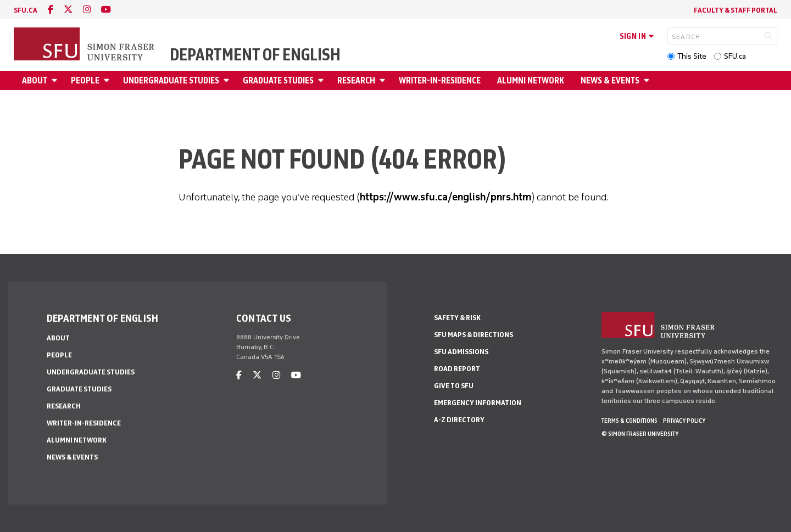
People (85, 80)
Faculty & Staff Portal (736, 10)
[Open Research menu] (384, 80)
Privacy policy (684, 421)
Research (356, 80)
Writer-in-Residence (440, 80)
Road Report (457, 369)
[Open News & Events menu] (648, 80)
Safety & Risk (457, 318)
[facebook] (51, 10)
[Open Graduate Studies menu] (322, 80)
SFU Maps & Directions (474, 335)
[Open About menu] (56, 80)
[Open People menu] (108, 80)
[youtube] (106, 10)
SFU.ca (735, 56)
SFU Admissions (461, 352)
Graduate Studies (278, 80)
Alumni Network (531, 80)
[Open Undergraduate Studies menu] (228, 80)
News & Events (610, 80)
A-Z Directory (459, 420)
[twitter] (68, 10)
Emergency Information (478, 403)
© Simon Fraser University (640, 434)
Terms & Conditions (630, 421)
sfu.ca (26, 10)
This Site (692, 56)
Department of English (255, 55)
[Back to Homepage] (85, 45)
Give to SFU (454, 386)
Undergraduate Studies (171, 80)
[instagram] (87, 10)
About (35, 80)
